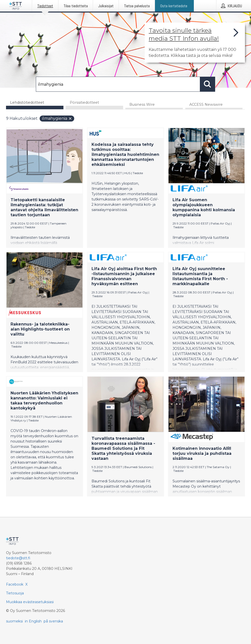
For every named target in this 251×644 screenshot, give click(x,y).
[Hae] (118, 84)
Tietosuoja (15, 593)
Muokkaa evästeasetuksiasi (30, 602)
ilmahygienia (57, 119)
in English (33, 621)
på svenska (53, 621)
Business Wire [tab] (142, 105)
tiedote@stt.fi (18, 558)
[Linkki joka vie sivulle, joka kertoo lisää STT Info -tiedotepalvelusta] (195, 43)
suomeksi (14, 621)
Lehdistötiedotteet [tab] (27, 102)
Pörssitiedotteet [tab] (84, 102)
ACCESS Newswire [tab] (206, 105)
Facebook (15, 584)
